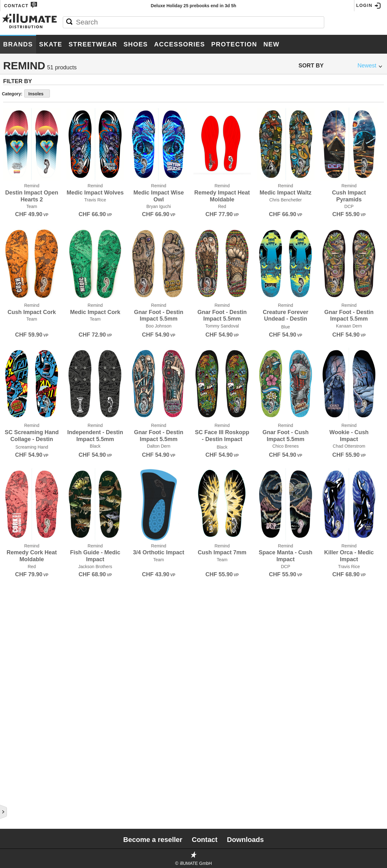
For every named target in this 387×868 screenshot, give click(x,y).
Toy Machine (19, 746)
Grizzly (13, 339)
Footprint (16, 294)
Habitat (13, 354)
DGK (9, 234)
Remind (12, 580)
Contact (21, 5)
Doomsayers (19, 279)
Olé (8, 490)
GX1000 (12, 347)
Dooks (12, 272)
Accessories (180, 44)
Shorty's (15, 641)
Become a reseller (153, 840)
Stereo (13, 701)
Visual (12, 799)
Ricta (10, 588)
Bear (10, 114)
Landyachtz (19, 415)
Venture (14, 791)
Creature (16, 204)
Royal (11, 610)
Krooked (15, 400)
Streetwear (93, 44)
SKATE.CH (15, 671)
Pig (8, 505)
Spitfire (14, 693)
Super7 (13, 708)
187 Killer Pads (23, 76)
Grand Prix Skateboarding (37, 332)
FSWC (10, 309)
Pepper (13, 498)
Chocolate (18, 181)
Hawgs (12, 362)
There (11, 723)
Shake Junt (18, 626)
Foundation (18, 302)
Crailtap (15, 196)
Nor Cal (14, 475)
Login (369, 6)
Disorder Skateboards (33, 249)
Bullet (12, 174)
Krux (10, 407)
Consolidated (21, 189)
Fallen (12, 287)
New (271, 44)
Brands (18, 44)
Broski (12, 166)
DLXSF (11, 257)
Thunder (14, 738)
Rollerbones (21, 603)
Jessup (12, 385)
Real (10, 565)
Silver (12, 648)
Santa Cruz (18, 618)
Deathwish (17, 226)
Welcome (15, 814)
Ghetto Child (20, 317)
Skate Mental (21, 663)
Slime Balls (18, 678)
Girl (9, 324)
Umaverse (16, 761)
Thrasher (16, 731)
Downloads (245, 840)
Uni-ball (14, 769)
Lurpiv (12, 437)
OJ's (9, 482)
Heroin (12, 370)
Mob (9, 460)
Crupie (12, 211)
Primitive (15, 535)
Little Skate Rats (26, 422)
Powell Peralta (24, 528)
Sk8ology (16, 656)
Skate (51, 44)
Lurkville (16, 430)
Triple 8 (13, 754)
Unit (9, 776)
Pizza (10, 513)
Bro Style (16, 151)
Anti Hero (16, 99)
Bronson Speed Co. (28, 159)
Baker (12, 106)
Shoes (136, 44)
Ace (8, 83)
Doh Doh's (16, 264)
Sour (10, 686)
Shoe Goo (16, 633)
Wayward (15, 806)
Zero (10, 821)
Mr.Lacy (14, 467)
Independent (19, 377)
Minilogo (15, 452)
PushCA (13, 558)
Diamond (14, 242)
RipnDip (13, 595)
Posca (12, 520)
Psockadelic (20, 550)
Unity (10, 784)
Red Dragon (19, 573)
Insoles (126, 94)
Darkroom (17, 219)
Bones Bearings (24, 136)
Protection (234, 44)
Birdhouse (17, 121)
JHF (8, 392)
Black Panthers (24, 129)
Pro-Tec (14, 543)
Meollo (13, 445)
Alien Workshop (24, 91)
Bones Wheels (22, 144)
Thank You (17, 716)
